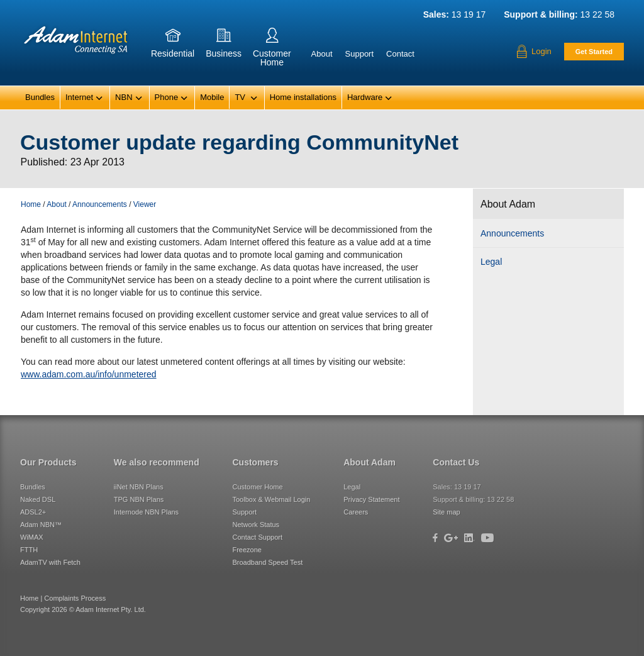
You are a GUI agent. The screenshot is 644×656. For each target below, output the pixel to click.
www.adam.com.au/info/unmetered (89, 374)
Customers (255, 462)
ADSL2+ (33, 512)
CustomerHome (272, 49)
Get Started (594, 52)
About (322, 54)
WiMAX (32, 537)
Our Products (48, 462)
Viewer (145, 204)
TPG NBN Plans (139, 499)
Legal (491, 262)
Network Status (256, 525)
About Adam (369, 462)
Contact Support (257, 537)
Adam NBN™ (41, 525)
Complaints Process (75, 598)
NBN (129, 98)
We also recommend (157, 462)
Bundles (40, 97)
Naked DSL (38, 499)
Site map (446, 512)
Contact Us (456, 462)
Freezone (247, 550)
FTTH (29, 550)
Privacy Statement (371, 499)
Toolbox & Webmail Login (271, 499)
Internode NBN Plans (146, 512)
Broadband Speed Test (267, 562)
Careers (356, 512)
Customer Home (257, 487)
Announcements (512, 233)
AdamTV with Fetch (50, 562)
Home (31, 204)
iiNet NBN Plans (139, 487)
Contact (400, 54)
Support (360, 54)
